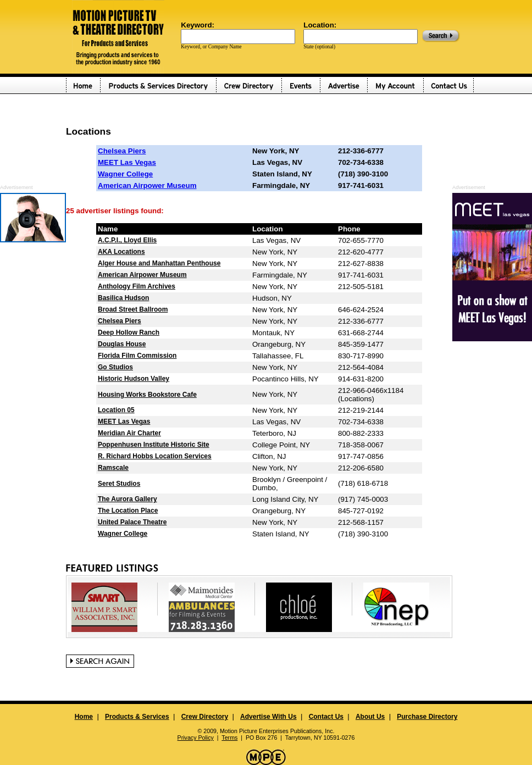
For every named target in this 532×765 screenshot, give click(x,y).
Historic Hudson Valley (134, 379)
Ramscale (113, 468)
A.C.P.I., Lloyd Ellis (127, 240)
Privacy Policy (196, 738)
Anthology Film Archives (137, 286)
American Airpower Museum (147, 185)
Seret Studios (119, 484)
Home (84, 717)
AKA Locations (121, 252)
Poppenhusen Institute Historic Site (154, 445)
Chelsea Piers (122, 151)
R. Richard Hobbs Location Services (155, 456)
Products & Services (137, 717)
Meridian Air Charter (129, 433)
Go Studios (115, 367)
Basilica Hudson (123, 298)
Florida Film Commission (137, 356)
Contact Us (326, 717)
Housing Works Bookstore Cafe (147, 395)
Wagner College (125, 174)
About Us (370, 717)
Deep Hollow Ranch (129, 332)
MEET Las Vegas (127, 162)
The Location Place (128, 511)
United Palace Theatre (132, 522)
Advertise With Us (268, 717)
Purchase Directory (427, 717)
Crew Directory (205, 717)
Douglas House (122, 344)
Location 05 (116, 410)
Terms (229, 738)
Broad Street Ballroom (133, 309)
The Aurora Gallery (128, 499)
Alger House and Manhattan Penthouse (159, 263)
